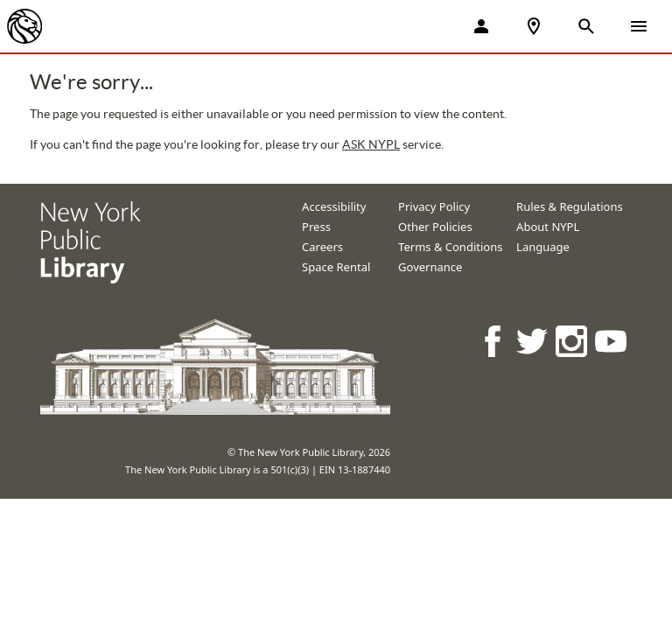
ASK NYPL (371, 144)
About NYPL (548, 227)
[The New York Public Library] (24, 26)
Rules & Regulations (570, 206)
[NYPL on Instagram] (573, 341)
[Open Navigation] (639, 26)
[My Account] (481, 26)
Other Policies (435, 227)
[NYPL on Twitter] (533, 341)
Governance (430, 267)
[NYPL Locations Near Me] (534, 26)
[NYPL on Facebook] (494, 341)
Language (543, 247)
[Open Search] (586, 26)
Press (316, 227)
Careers (322, 247)
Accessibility (334, 206)
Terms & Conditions (450, 247)
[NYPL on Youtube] (612, 341)
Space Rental (336, 267)
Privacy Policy (434, 206)
